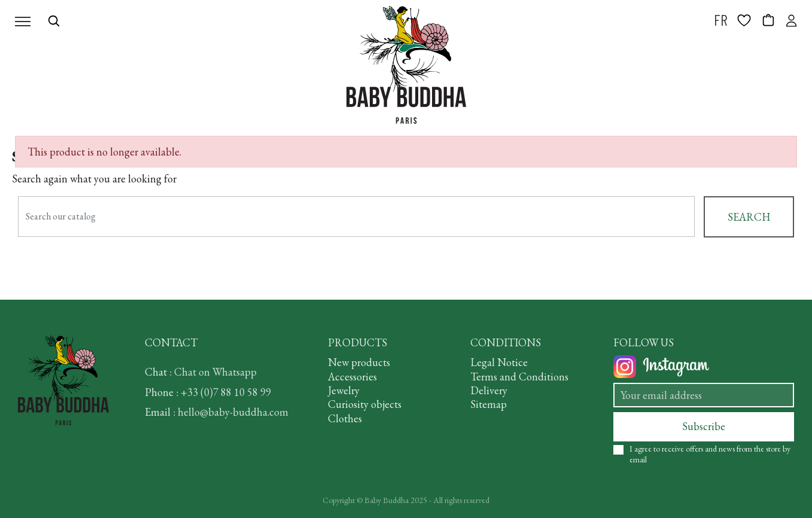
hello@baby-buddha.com (233, 412)
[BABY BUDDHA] (406, 65)
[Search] (356, 217)
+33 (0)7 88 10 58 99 (226, 392)
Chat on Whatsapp (215, 372)
